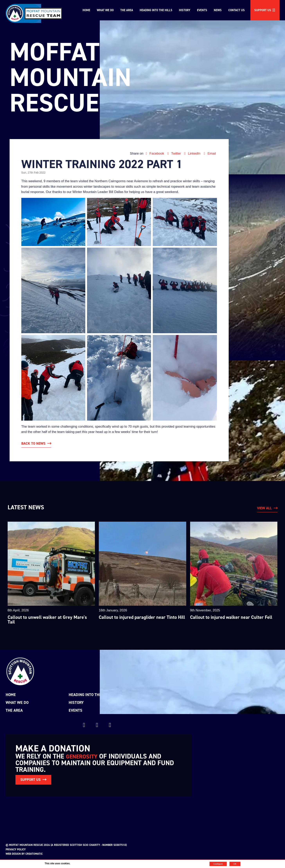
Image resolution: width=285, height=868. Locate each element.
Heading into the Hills (156, 10)
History (185, 10)
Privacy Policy (16, 849)
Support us (265, 10)
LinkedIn (192, 153)
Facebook (155, 153)
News (218, 10)
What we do (105, 10)
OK (235, 864)
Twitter (174, 153)
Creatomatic (34, 854)
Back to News (33, 444)
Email (209, 153)
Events (202, 10)
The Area (127, 10)
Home (86, 10)
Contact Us (236, 10)
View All (264, 508)
